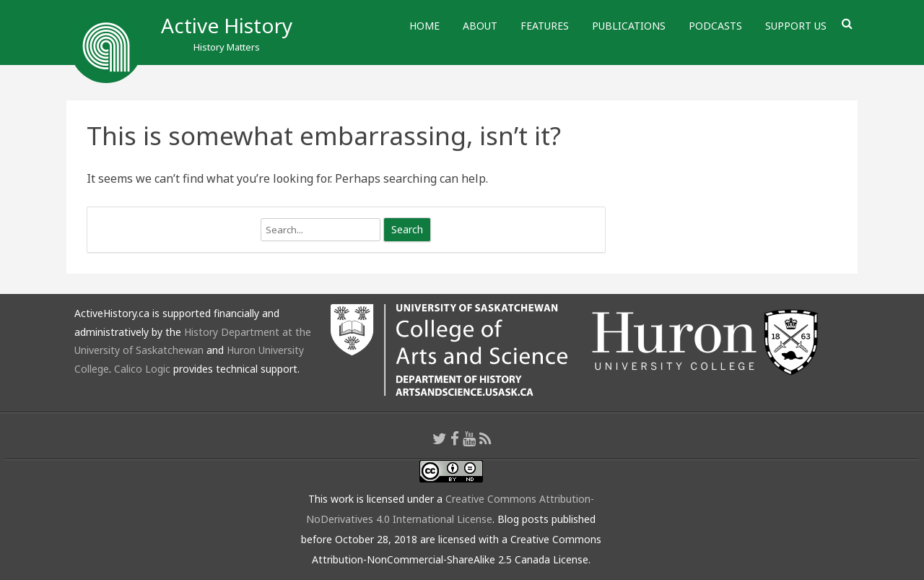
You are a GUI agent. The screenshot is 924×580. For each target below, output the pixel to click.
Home (424, 26)
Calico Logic (142, 369)
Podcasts (715, 26)
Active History (227, 25)
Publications (629, 26)
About (480, 26)
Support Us (796, 26)
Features (545, 26)
